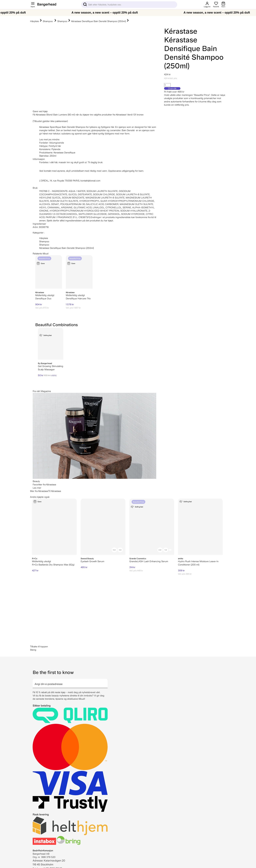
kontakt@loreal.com (90, 181)
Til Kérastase (55, 491)
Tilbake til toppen (39, 647)
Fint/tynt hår (55, 146)
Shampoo (48, 21)
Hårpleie (34, 21)
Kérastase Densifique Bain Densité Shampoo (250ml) (99, 21)
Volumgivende (57, 143)
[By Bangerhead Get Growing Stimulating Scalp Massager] (51, 344)
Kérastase (181, 31)
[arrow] (106, 681)
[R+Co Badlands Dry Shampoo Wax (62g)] (54, 527)
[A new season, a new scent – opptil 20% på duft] (128, 13)
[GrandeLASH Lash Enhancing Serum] (152, 527)
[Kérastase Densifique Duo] (49, 272)
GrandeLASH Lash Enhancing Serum (149, 561)
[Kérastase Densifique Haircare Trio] (79, 272)
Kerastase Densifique (64, 153)
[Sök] (129, 5)
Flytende (56, 149)
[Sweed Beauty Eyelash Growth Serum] (103, 527)
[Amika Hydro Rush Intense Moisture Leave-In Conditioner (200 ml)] (200, 527)
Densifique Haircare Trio (78, 298)
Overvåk (172, 88)
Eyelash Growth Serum (92, 561)
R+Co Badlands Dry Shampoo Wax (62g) (53, 565)
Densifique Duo (43, 298)
